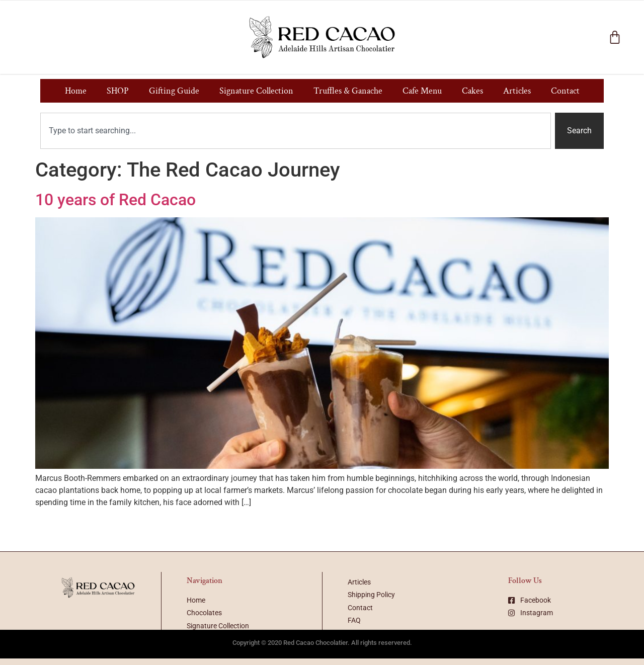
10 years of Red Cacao (115, 200)
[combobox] (296, 131)
